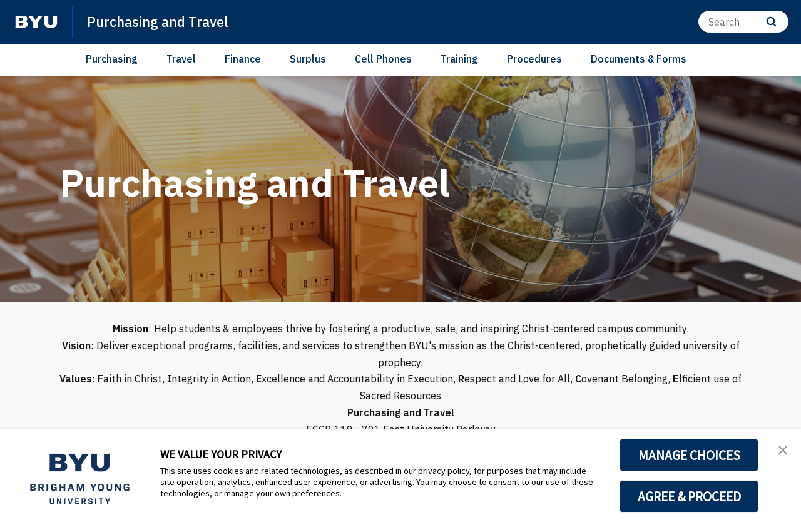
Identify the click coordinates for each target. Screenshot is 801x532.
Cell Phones (383, 59)
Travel (181, 59)
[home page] (36, 22)
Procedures (534, 59)
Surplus (308, 59)
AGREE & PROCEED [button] (689, 496)
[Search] (743, 22)
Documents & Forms (639, 59)
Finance (243, 59)
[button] (780, 452)
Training (459, 59)
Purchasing (112, 59)
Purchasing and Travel (164, 21)
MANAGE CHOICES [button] (689, 455)
